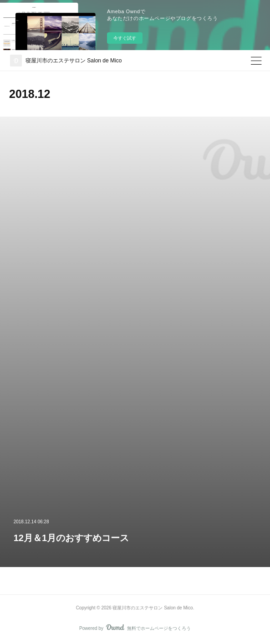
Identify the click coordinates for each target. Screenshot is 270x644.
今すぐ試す (125, 38)
